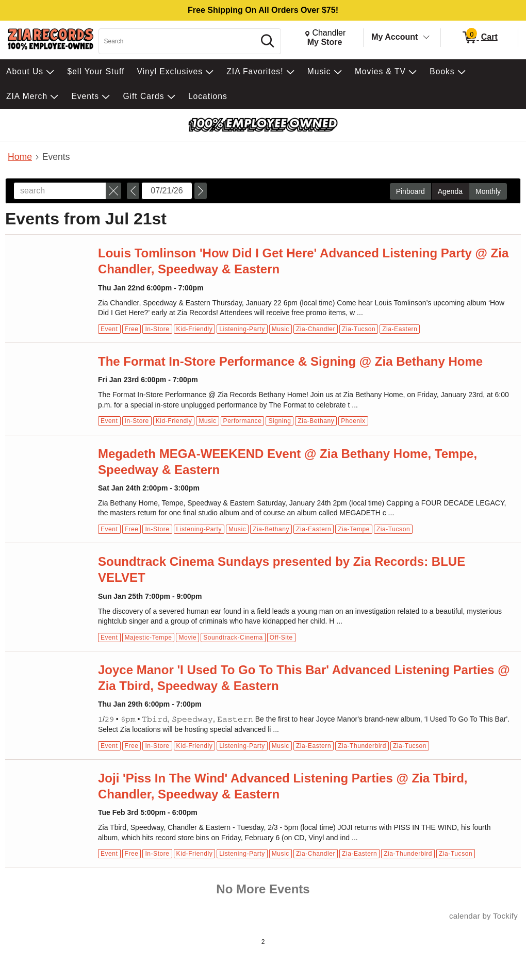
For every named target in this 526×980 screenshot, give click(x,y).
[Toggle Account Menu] (426, 38)
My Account (395, 37)
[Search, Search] (178, 41)
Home (20, 157)
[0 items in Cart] (479, 38)
